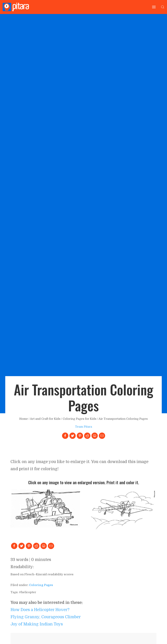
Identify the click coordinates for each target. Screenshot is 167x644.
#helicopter (28, 592)
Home (24, 419)
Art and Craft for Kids (45, 419)
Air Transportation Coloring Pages (123, 419)
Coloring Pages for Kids (80, 419)
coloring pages (41, 585)
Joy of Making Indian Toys (37, 624)
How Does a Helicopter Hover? (40, 610)
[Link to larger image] (45, 508)
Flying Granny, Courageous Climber (46, 617)
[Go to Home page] (16, 7)
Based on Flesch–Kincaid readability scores (42, 574)
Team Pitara (83, 427)
